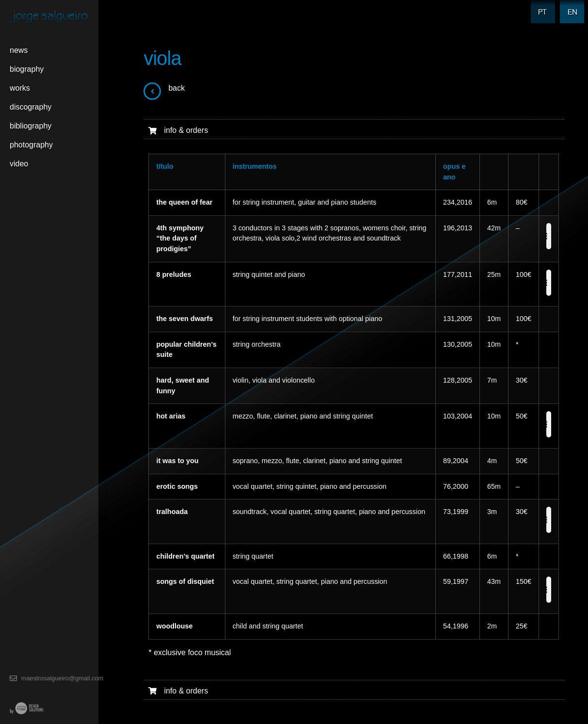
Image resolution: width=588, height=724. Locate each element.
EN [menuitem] (570, 6)
